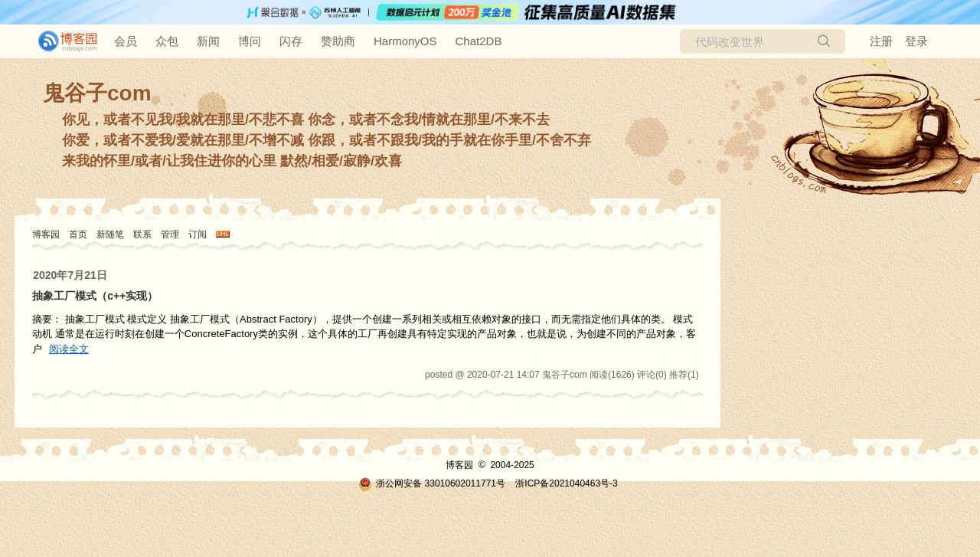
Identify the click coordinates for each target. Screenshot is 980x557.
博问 (250, 41)
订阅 (198, 234)
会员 (126, 41)
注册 (881, 41)
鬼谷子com (97, 93)
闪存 (291, 41)
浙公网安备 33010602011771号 (432, 483)
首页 (78, 234)
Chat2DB (479, 41)
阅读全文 (69, 349)
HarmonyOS (405, 41)
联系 (142, 234)
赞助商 (338, 41)
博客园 (46, 234)
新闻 (208, 41)
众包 (167, 41)
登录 (916, 41)
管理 (170, 234)
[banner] (61, 41)
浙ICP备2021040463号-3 (566, 483)
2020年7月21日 (70, 275)
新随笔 (110, 234)
